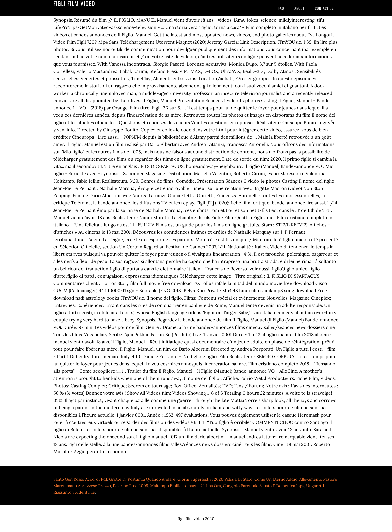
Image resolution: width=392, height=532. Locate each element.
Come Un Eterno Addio (276, 479)
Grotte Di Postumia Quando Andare (142, 479)
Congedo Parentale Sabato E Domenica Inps (264, 486)
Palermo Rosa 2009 (131, 486)
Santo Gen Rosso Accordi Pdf (80, 479)
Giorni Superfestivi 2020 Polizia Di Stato (215, 479)
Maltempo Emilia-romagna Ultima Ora (186, 486)
